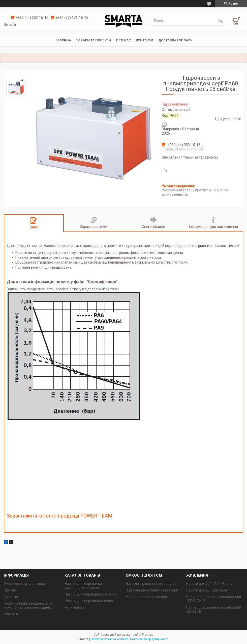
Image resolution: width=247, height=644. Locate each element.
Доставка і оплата (175, 40)
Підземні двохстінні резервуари (152, 590)
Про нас (123, 40)
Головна (63, 40)
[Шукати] (221, 21)
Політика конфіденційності (149, 639)
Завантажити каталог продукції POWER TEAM (60, 516)
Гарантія (11, 597)
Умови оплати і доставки (24, 584)
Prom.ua (148, 635)
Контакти (145, 40)
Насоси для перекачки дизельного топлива (83, 586)
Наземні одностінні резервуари (151, 584)
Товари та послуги (94, 40)
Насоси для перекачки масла (89, 601)
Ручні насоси (75, 607)
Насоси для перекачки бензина (90, 594)
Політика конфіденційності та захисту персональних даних (28, 605)
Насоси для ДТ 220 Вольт (208, 590)
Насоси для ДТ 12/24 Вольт (209, 584)
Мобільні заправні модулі (147, 597)
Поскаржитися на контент (109, 639)
